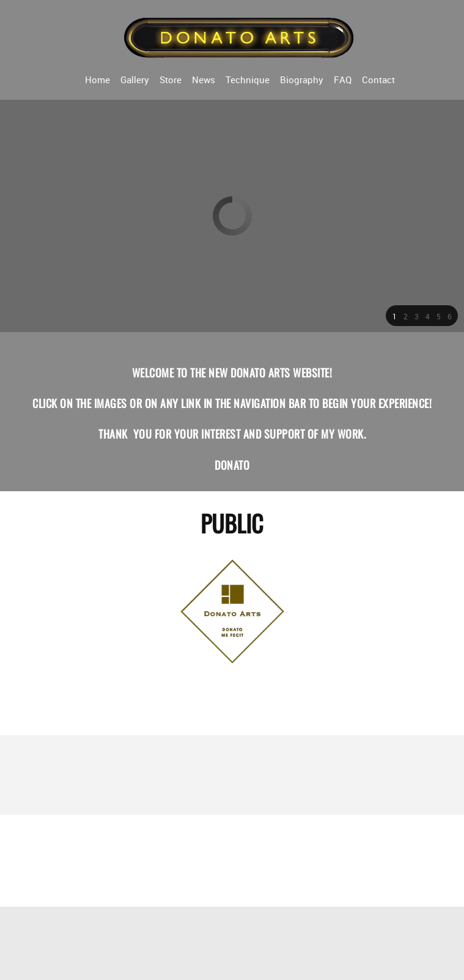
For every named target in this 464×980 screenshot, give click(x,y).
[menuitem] (98, 79)
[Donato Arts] (240, 37)
